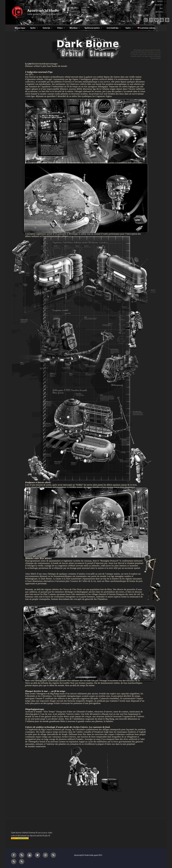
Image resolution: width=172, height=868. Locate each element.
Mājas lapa (20, 28)
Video (61, 28)
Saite (129, 28)
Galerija (48, 28)
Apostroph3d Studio (43, 11)
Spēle (34, 28)
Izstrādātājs (114, 28)
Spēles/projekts (93, 28)
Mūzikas (75, 28)
